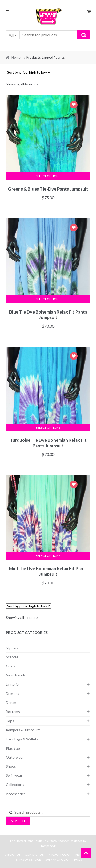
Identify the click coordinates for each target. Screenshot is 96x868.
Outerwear (15, 757)
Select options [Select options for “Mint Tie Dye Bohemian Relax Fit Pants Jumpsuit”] (48, 556)
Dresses (13, 693)
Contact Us (34, 855)
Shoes (11, 766)
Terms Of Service (28, 859)
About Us (13, 855)
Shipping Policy (58, 859)
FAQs (78, 859)
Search (18, 821)
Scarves (12, 657)
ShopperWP (48, 846)
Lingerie (12, 684)
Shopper (63, 841)
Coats (11, 666)
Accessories (16, 794)
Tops (10, 721)
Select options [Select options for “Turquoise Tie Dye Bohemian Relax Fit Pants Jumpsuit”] (48, 427)
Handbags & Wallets (22, 739)
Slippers (12, 648)
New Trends (16, 675)
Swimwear (14, 775)
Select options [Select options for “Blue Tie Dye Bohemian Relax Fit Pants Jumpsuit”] (48, 299)
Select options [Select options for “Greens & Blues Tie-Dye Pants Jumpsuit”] (48, 176)
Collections (15, 784)
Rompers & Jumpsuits (23, 730)
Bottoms (13, 712)
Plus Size (13, 748)
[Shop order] (29, 73)
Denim (11, 702)
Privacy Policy (59, 855)
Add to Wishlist (74, 105)
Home (16, 57)
